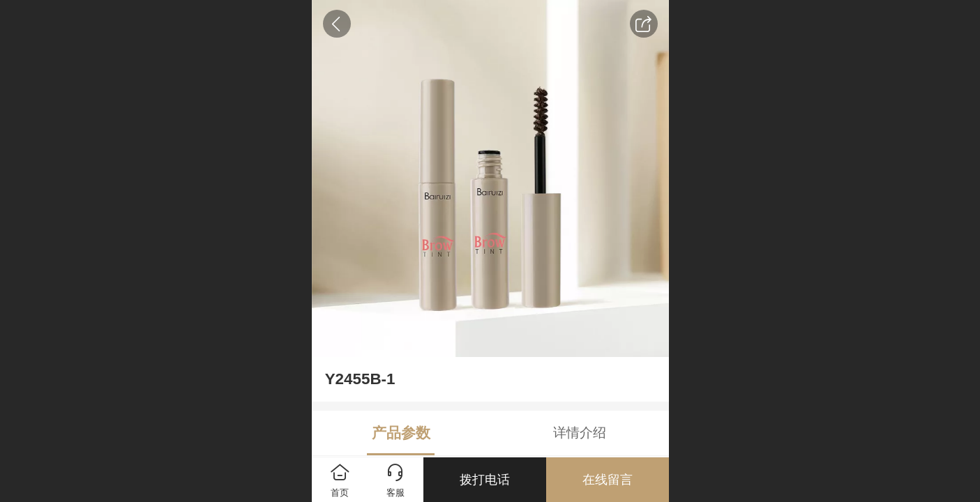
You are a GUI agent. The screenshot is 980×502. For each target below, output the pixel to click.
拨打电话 (485, 480)
